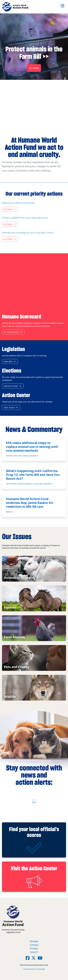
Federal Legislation (31, 456)
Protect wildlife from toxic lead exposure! (25, 218)
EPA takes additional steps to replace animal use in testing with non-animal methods (32, 447)
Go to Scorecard (13, 332)
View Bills (10, 361)
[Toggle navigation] (63, 7)
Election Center (13, 386)
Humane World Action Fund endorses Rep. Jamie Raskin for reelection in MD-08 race (30, 503)
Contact (34, 945)
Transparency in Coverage (34, 969)
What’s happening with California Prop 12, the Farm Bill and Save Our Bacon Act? (33, 475)
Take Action (11, 407)
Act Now (34, 68)
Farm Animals (11, 484)
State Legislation (45, 484)
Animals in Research (14, 456)
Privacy (34, 948)
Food (36, 484)
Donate (34, 941)
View (34, 569)
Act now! (10, 209)
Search (34, 952)
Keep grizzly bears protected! (18, 203)
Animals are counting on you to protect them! (28, 232)
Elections (10, 512)
